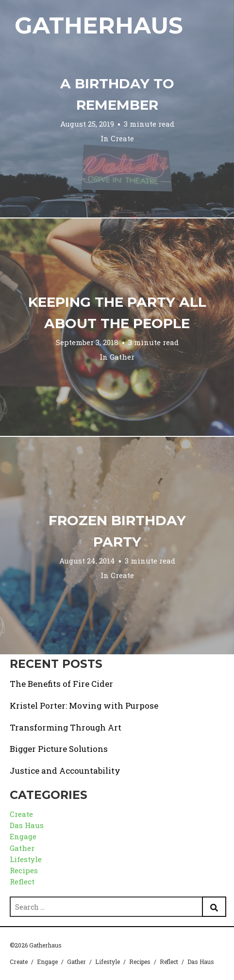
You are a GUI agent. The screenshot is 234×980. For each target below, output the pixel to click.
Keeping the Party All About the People (117, 313)
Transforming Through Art (66, 727)
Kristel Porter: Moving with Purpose (84, 706)
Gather (122, 357)
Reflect (22, 881)
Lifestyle (26, 859)
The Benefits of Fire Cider (61, 684)
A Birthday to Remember (117, 94)
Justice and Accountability (65, 771)
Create (122, 138)
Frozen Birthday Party (117, 531)
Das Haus (27, 825)
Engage (23, 836)
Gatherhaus (99, 25)
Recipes (24, 870)
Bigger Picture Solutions (59, 749)
